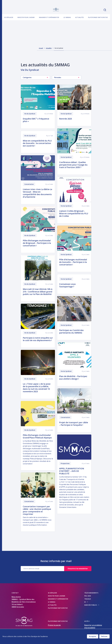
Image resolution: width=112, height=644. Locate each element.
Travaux (88, 599)
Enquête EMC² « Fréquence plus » (36, 120)
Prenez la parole (54, 625)
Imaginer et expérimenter (49, 17)
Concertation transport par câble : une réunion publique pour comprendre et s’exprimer (37, 510)
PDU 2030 (88, 596)
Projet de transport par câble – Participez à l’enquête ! (74, 424)
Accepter (93, 636)
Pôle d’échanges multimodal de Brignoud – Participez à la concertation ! (37, 243)
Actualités (79, 17)
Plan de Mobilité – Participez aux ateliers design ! (73, 378)
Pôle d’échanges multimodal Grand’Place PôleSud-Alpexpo (37, 436)
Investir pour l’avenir (26, 17)
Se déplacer (9, 17)
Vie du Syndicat (30, 114)
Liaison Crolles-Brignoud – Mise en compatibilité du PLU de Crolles (74, 213)
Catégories (35, 77)
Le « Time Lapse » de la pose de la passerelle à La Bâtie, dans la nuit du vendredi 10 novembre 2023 (37, 388)
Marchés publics (92, 605)
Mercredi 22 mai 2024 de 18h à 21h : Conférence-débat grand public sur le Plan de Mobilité (38, 292)
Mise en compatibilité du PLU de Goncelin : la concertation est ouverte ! (37, 143)
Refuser (104, 636)
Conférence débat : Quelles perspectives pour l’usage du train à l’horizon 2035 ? (73, 165)
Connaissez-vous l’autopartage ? (67, 285)
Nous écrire (16, 597)
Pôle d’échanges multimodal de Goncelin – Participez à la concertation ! (73, 262)
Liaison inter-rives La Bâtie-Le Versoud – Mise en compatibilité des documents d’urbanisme (37, 193)
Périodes (67, 77)
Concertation (29, 184)
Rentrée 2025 (66, 119)
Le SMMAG (67, 17)
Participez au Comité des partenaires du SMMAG (71, 331)
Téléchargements (91, 593)
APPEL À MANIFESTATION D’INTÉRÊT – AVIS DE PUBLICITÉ (72, 471)
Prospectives (65, 463)
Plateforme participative (98, 17)
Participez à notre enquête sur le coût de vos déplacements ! (38, 339)
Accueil (41, 48)
